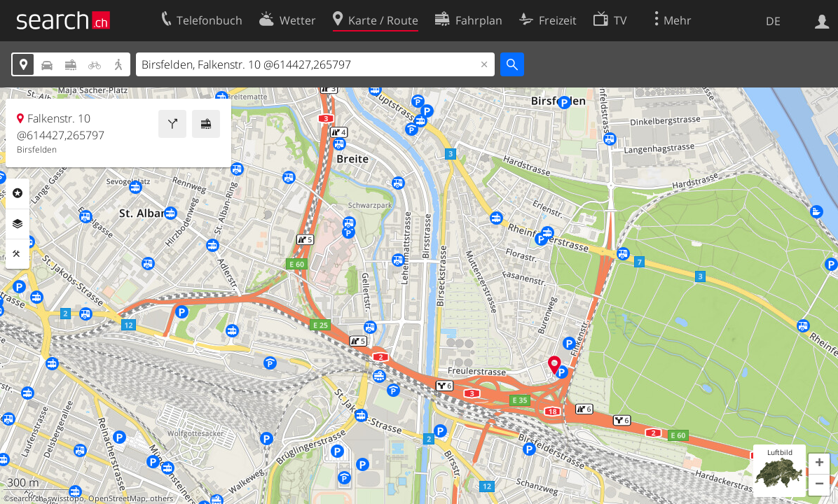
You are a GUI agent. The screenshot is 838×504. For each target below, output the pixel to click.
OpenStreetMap (117, 498)
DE (773, 21)
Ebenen (18, 224)
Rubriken (18, 193)
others (162, 498)
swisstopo (66, 498)
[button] (819, 464)
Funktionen (18, 254)
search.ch (27, 498)
